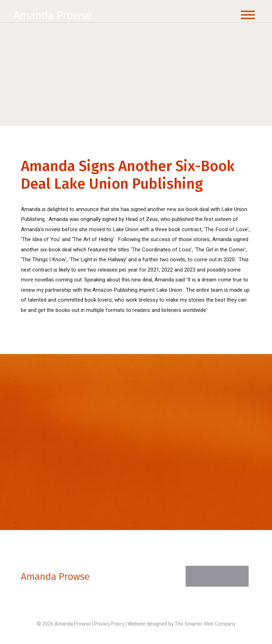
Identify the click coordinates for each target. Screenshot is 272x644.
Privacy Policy (109, 624)
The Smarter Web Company (205, 624)
